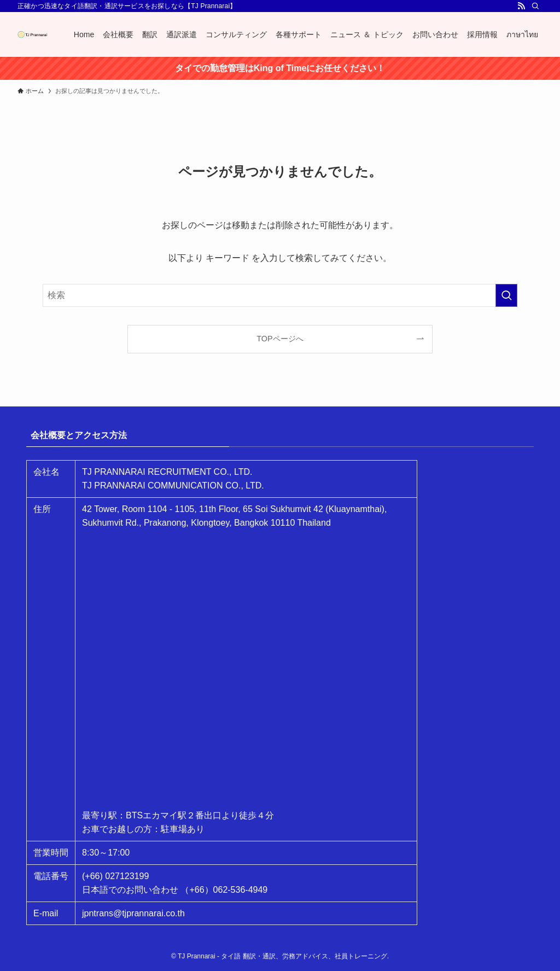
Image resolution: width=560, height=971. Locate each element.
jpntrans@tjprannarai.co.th (133, 913)
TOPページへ (280, 339)
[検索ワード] (280, 295)
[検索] (535, 6)
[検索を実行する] (506, 295)
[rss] (521, 6)
